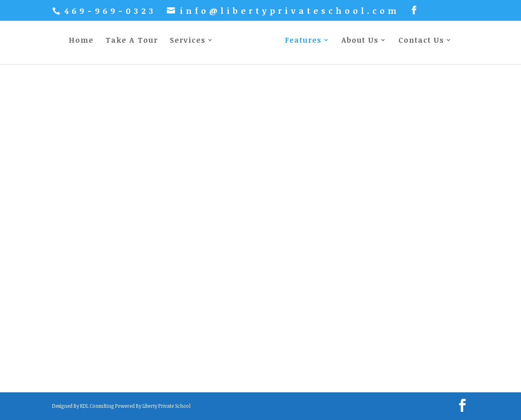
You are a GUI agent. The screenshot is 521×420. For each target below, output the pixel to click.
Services (188, 41)
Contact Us (421, 41)
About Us (360, 41)
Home (81, 41)
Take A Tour (132, 41)
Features (303, 41)
